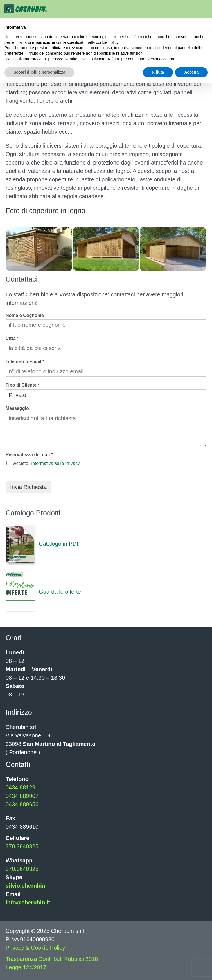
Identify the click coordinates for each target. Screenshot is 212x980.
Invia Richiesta (28, 487)
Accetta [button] (191, 72)
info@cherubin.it (28, 903)
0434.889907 (22, 796)
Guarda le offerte (43, 592)
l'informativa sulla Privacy (55, 463)
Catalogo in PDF (43, 544)
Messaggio (19, 408)
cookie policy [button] (107, 42)
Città (12, 338)
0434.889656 (22, 804)
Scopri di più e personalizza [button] (39, 72)
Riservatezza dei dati (29, 455)
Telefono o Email (25, 362)
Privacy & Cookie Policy (35, 948)
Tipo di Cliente (23, 385)
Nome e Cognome (26, 315)
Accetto (47, 463)
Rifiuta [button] (158, 72)
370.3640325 (22, 846)
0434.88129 (21, 787)
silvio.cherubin (25, 886)
